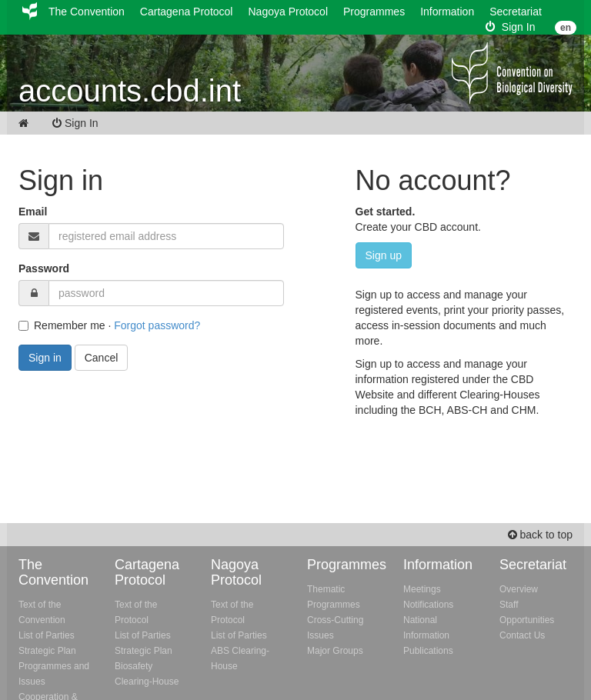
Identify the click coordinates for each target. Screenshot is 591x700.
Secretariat (516, 12)
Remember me (62, 325)
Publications (428, 651)
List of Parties (47, 635)
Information (447, 12)
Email (33, 212)
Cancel (102, 358)
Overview (519, 589)
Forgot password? (157, 325)
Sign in (45, 358)
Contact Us (522, 635)
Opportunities (527, 620)
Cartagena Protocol (187, 12)
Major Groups (335, 651)
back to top (540, 535)
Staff (509, 605)
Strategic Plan (47, 651)
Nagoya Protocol (288, 12)
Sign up (384, 255)
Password (44, 268)
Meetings (422, 589)
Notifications (428, 605)
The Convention (87, 12)
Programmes (374, 12)
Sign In (510, 27)
